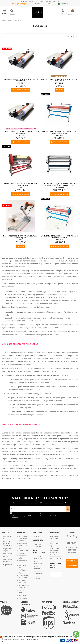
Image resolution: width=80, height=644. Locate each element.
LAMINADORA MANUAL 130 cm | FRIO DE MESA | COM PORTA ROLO (21, 132)
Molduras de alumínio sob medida (23, 539)
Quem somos (8, 554)
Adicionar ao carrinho (21, 90)
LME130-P (59, 135)
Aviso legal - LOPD (7, 538)
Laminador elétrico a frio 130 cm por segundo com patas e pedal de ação (59, 132)
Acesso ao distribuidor (38, 563)
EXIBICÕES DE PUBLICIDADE (23, 577)
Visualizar (59, 90)
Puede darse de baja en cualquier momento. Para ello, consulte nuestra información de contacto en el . (41, 515)
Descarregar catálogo (18, 4)
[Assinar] (68, 509)
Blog (49, 4)
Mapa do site (8, 565)
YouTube (38, 4)
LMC (21, 188)
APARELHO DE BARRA (23, 552)
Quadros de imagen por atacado (38, 576)
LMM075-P (21, 83)
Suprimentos (23, 573)
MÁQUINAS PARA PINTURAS (22, 568)
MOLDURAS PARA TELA (23, 582)
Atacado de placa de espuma (38, 569)
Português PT (64, 4)
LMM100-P (59, 83)
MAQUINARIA (23, 596)
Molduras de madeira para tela (23, 546)
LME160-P (59, 240)
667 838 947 (57, 558)
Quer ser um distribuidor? (38, 558)
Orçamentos (8, 559)
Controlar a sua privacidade (72, 563)
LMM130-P (21, 135)
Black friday (7, 562)
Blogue (36, 536)
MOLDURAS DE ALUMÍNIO (24, 587)
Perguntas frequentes (38, 546)
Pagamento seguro (7, 550)
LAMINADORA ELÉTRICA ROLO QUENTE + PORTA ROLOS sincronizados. (21, 185)
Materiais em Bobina (23, 562)
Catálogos (7, 556)
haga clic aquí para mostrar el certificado (62, 637)
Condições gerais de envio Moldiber (8, 544)
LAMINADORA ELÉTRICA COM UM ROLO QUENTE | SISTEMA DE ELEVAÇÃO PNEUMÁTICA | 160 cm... (59, 185)
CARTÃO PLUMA (22, 592)
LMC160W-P (59, 188)
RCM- (21, 240)
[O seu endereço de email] (38, 509)
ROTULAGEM (23, 598)
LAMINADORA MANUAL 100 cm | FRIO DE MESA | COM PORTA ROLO (59, 80)
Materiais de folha (23, 557)
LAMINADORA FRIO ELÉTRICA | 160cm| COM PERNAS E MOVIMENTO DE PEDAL (59, 237)
